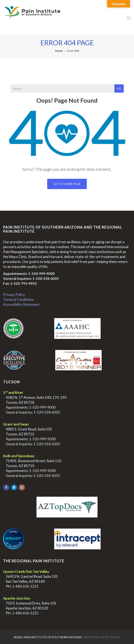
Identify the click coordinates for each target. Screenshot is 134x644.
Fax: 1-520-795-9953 (20, 283)
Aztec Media (110, 637)
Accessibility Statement (21, 304)
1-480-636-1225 (25, 586)
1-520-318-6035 (46, 278)
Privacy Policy (14, 295)
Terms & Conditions (18, 299)
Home (59, 51)
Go (119, 88)
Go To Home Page (67, 184)
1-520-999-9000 (41, 274)
